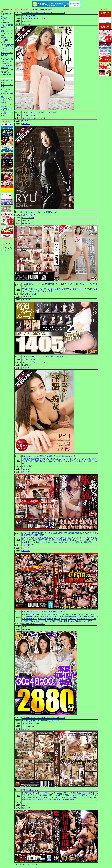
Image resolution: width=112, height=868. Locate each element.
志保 (78, 619)
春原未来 (45, 538)
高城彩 (93, 538)
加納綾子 (65, 538)
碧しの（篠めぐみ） (76, 538)
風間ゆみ (95, 617)
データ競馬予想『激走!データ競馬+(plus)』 (7, 48)
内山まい (62, 459)
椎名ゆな (67, 621)
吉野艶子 (50, 619)
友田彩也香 (57, 289)
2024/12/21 (26, 551)
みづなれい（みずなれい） (56, 797)
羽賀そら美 (42, 619)
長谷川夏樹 (88, 542)
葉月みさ (43, 461)
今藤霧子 (36, 461)
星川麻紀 (94, 797)
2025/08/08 (26, 300)
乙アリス (54, 795)
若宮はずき (26, 289)
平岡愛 (58, 461)
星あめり (47, 795)
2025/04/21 (26, 368)
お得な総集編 (27, 466)
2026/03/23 (26, 24)
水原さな (52, 538)
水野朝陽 (25, 459)
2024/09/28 (26, 629)
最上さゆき (39, 795)
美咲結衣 (42, 797)
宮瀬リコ (68, 614)
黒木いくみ (56, 540)
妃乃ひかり (86, 795)
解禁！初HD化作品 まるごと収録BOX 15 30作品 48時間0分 (44, 612)
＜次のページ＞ (32, 864)
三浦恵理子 (55, 614)
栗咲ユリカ (38, 621)
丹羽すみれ (40, 793)
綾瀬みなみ (55, 459)
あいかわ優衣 (70, 800)
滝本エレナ (72, 540)
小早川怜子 (48, 540)
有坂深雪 (61, 795)
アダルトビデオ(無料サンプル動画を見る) (7, 100)
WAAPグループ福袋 (29, 294)
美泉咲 (58, 538)
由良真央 (56, 721)
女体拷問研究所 (28, 545)
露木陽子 (70, 617)
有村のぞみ (58, 793)
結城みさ (38, 614)
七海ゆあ (66, 793)
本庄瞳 (89, 459)
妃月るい (29, 291)
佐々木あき (65, 461)
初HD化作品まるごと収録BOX (33, 624)
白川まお (91, 461)
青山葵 (69, 459)
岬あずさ (85, 793)
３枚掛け (4, 42)
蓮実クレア (26, 538)
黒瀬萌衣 (40, 459)
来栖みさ (47, 459)
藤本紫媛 (25, 800)
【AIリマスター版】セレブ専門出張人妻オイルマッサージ (44, 718)
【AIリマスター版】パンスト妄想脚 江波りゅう (40, 212)
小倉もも (48, 721)
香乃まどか (74, 461)
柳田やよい (33, 619)
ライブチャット (7, 109)
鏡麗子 (54, 621)
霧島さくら (83, 461)
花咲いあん (32, 542)
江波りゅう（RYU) (29, 16)
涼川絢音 (32, 800)
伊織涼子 (60, 621)
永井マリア (53, 291)
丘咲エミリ (86, 797)
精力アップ (5, 107)
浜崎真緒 (32, 459)
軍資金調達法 (6, 94)
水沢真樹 (25, 614)
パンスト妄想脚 (28, 218)
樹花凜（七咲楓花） (74, 797)
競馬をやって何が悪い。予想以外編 (7, 33)
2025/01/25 (26, 472)
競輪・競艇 (9, 80)
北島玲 (62, 614)
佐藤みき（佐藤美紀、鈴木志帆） (45, 617)
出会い (3, 111)
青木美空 (65, 289)
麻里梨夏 (55, 800)
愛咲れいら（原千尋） (39, 289)
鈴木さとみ (46, 614)
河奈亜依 (31, 795)
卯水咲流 (87, 538)
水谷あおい (81, 540)
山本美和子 (73, 289)
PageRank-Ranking (7, 44)
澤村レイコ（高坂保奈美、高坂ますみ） (60, 542)
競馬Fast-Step (6, 74)
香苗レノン (90, 540)
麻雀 (3, 83)
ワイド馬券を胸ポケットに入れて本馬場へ (7, 61)
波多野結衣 (28, 461)
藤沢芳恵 (57, 619)
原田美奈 (75, 621)
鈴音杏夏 (25, 793)
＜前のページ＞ (20, 864)
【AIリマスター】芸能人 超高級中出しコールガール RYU (43, 13)
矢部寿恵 (29, 617)
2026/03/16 (26, 124)
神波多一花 (40, 542)
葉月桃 (62, 800)
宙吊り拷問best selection (31, 790)
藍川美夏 (36, 291)
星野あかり (76, 614)
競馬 (3, 80)
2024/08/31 (26, 729)
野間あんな (72, 619)
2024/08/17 (26, 808)
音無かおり (47, 621)
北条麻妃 (25, 619)
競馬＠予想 (5, 18)
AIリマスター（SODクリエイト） (35, 18)
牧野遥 (32, 614)
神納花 (33, 538)
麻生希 (39, 538)
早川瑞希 (78, 793)
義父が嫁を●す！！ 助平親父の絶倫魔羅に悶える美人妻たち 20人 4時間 (49, 456)
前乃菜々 (32, 793)
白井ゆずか (77, 795)
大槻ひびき (51, 461)
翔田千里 (64, 619)
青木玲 (50, 289)
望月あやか (44, 291)
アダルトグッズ (7, 105)
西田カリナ (80, 542)
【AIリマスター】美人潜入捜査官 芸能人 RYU (39, 112)
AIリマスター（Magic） (31, 723)
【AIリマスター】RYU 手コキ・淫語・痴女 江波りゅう (43, 357)
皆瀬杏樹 (64, 540)
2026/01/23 (26, 223)
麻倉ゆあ (92, 793)
